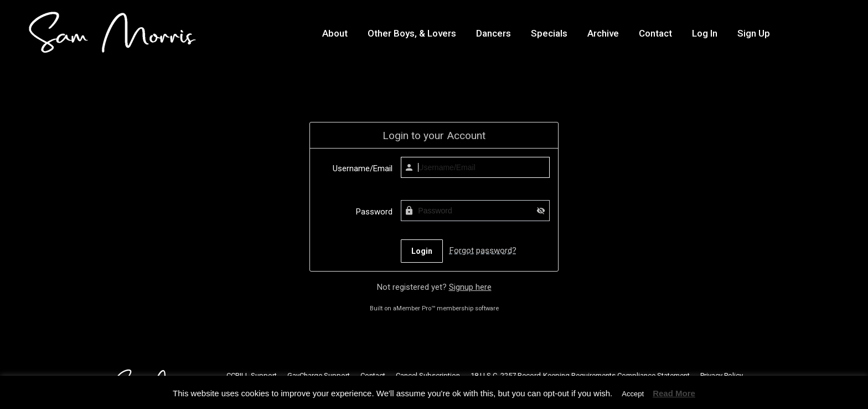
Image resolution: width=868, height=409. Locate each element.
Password (374, 212)
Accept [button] (633, 394)
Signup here (470, 287)
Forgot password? (483, 250)
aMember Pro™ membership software (446, 308)
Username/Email (363, 168)
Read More (674, 393)
